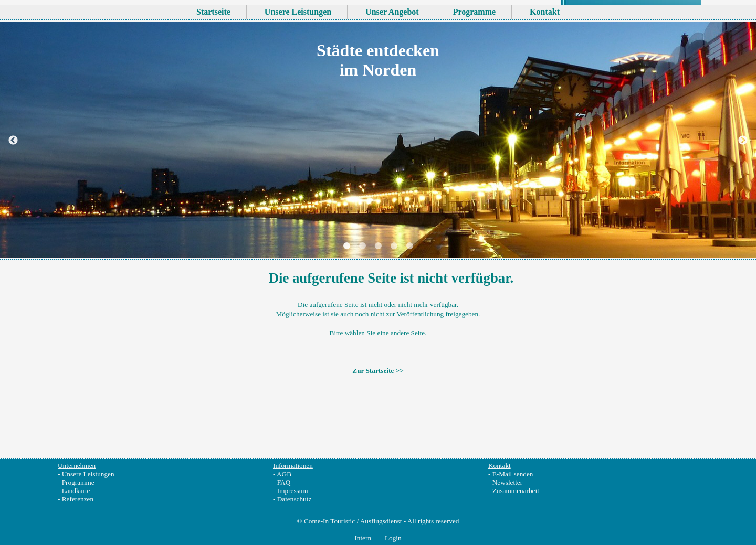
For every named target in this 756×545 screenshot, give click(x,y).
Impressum (293, 491)
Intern (364, 538)
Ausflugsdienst (381, 521)
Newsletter (507, 482)
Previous (13, 172)
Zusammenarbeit (516, 491)
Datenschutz (295, 499)
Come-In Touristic (329, 521)
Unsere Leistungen (88, 474)
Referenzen (78, 499)
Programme (78, 482)
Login (393, 538)
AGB (284, 474)
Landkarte (76, 491)
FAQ (284, 482)
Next (743, 172)
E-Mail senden (513, 474)
